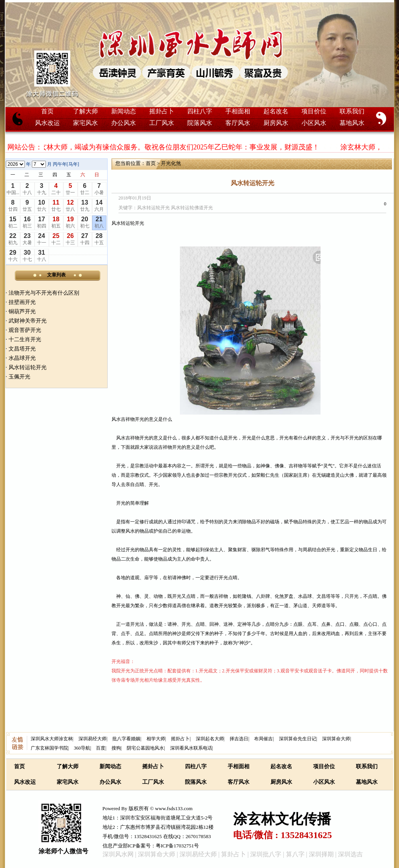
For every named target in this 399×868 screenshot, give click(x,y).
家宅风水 (85, 123)
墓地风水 (352, 123)
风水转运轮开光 (28, 367)
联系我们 (352, 111)
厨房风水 (276, 123)
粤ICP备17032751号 (177, 846)
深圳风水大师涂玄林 (52, 739)
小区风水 (314, 123)
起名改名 (276, 111)
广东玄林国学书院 (49, 748)
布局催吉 (263, 739)
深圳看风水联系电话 (191, 748)
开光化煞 (171, 163)
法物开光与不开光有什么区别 (44, 293)
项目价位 (314, 111)
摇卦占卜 (162, 111)
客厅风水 (238, 123)
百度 (101, 748)
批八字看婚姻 (126, 739)
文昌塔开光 (22, 349)
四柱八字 (200, 111)
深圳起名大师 (210, 739)
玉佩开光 (19, 377)
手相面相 (238, 111)
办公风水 (124, 123)
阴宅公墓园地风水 (145, 748)
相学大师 (156, 739)
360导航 (82, 748)
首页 (47, 111)
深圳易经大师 (92, 739)
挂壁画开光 (22, 302)
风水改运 (47, 123)
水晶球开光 (22, 358)
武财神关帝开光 (28, 321)
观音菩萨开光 (25, 330)
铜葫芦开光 (22, 312)
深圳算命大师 (336, 739)
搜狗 (116, 748)
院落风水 (200, 123)
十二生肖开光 (25, 339)
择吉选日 (239, 739)
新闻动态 (124, 111)
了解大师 (85, 111)
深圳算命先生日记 (298, 739)
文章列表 (56, 275)
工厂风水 (162, 123)
